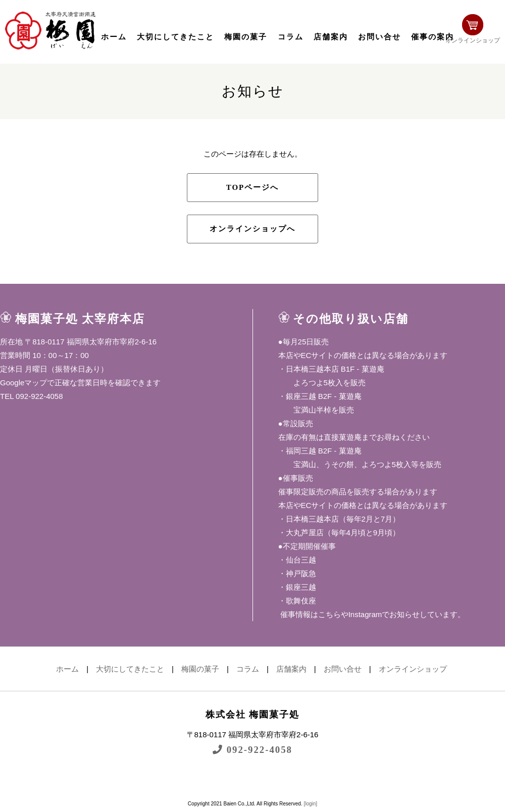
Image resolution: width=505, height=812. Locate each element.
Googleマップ (23, 383)
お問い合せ (380, 37)
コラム (291, 37)
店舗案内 (331, 37)
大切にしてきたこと (175, 37)
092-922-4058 (252, 750)
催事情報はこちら (310, 614)
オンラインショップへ (252, 229)
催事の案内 (433, 37)
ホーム (114, 37)
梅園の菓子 (246, 37)
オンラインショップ (473, 29)
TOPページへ (253, 187)
